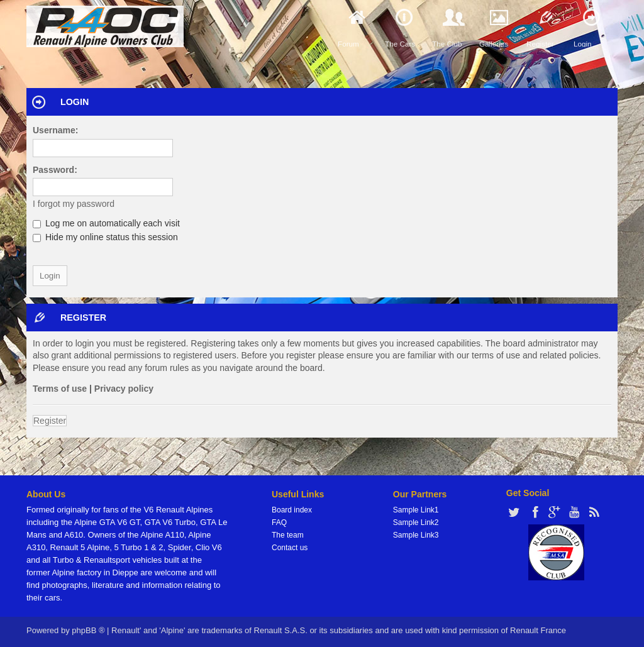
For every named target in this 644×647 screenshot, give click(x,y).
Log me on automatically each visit (106, 223)
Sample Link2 (416, 523)
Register (50, 421)
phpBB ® (88, 630)
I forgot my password (74, 204)
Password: (55, 170)
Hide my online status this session (105, 237)
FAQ (279, 523)
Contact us (290, 548)
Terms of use (60, 389)
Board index (292, 510)
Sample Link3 (416, 535)
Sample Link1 (416, 510)
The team (288, 535)
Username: (55, 130)
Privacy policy (124, 389)
